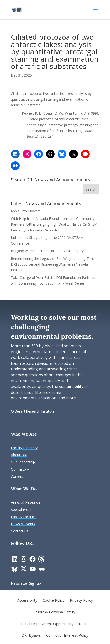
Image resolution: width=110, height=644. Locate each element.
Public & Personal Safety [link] (55, 612)
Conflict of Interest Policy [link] (67, 636)
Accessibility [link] (27, 601)
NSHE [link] (84, 624)
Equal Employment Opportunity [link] (47, 624)
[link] (17, 9)
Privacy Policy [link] (81, 601)
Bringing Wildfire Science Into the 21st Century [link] (48, 251)
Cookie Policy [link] (54, 601)
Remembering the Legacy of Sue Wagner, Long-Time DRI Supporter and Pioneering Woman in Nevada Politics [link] (53, 264)
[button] (95, 13)
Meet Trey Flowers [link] (26, 211)
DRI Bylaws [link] (31, 636)
